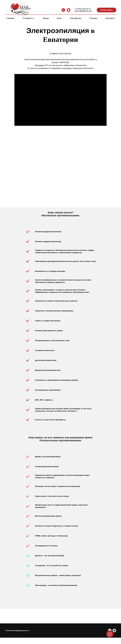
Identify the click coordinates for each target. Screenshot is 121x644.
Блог (59, 18)
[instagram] (69, 10)
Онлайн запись (107, 10)
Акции (46, 18)
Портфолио (76, 18)
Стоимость (28, 18)
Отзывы (93, 18)
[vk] (63, 10)
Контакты (110, 18)
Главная (10, 18)
